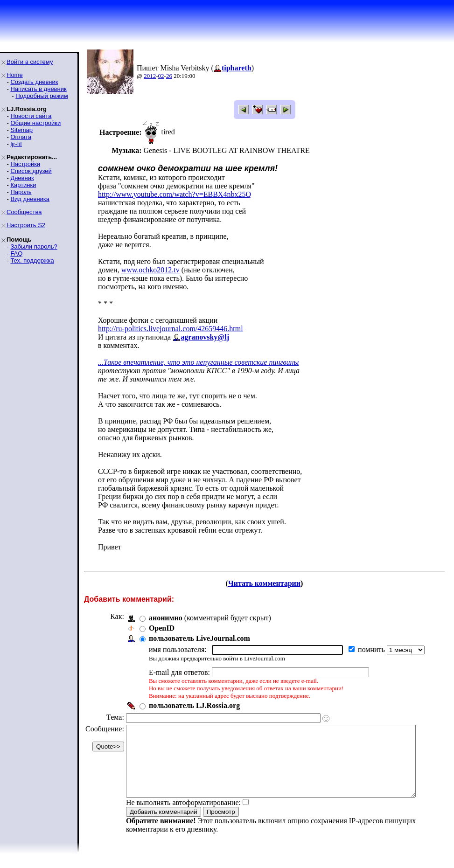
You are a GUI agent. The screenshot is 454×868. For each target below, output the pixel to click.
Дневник (22, 178)
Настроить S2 (26, 225)
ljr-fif (16, 144)
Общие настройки (35, 123)
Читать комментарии (268, 583)
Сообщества (24, 212)
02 (161, 76)
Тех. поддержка (32, 260)
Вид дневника (30, 199)
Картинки (23, 185)
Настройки (25, 164)
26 (169, 76)
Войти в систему (30, 62)
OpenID (162, 628)
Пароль (21, 192)
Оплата (21, 137)
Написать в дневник (38, 89)
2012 (150, 76)
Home (15, 75)
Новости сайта (31, 116)
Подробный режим (42, 96)
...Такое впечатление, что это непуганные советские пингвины (198, 362)
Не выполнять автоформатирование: (183, 816)
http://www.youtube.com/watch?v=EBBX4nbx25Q (175, 194)
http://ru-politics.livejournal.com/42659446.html (171, 329)
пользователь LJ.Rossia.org (194, 705)
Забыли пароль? (34, 247)
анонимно (166, 618)
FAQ (16, 253)
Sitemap (21, 130)
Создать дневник (34, 82)
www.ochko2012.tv (150, 270)
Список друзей (31, 171)
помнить (372, 649)
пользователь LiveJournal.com (199, 638)
